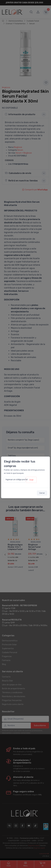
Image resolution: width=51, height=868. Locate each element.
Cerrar (42, 493)
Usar (31, 480)
